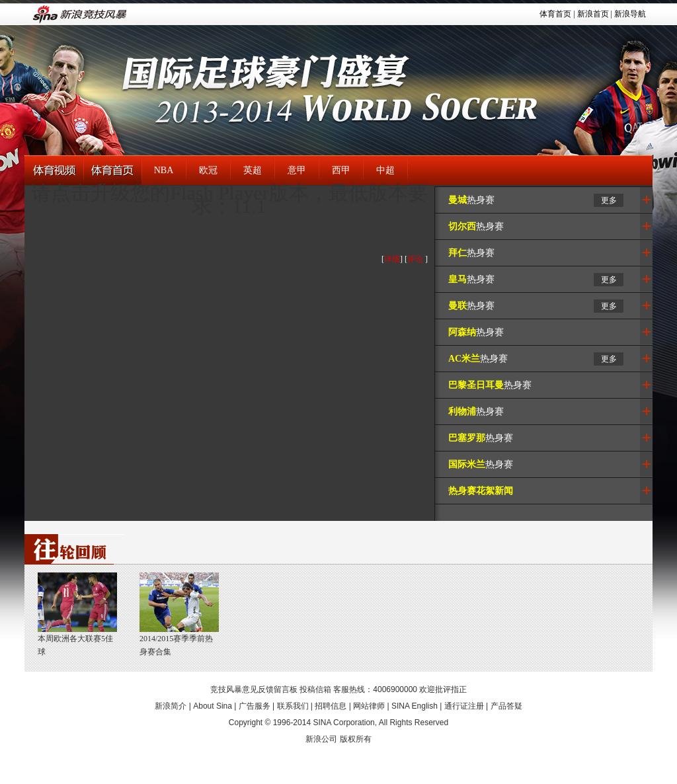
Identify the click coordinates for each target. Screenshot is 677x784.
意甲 (297, 170)
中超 (385, 170)
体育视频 (54, 171)
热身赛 (471, 200)
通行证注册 (464, 706)
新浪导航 (630, 14)
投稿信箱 (315, 689)
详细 (392, 259)
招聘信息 (331, 706)
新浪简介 (171, 706)
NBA (164, 170)
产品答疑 (506, 706)
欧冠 (208, 170)
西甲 (341, 170)
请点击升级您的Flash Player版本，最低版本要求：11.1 (229, 199)
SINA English (415, 706)
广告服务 (255, 706)
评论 (415, 259)
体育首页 (555, 14)
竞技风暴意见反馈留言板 (254, 689)
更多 (609, 200)
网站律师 (369, 706)
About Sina (213, 706)
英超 (253, 170)
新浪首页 (593, 14)
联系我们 (293, 706)
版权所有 (356, 739)
